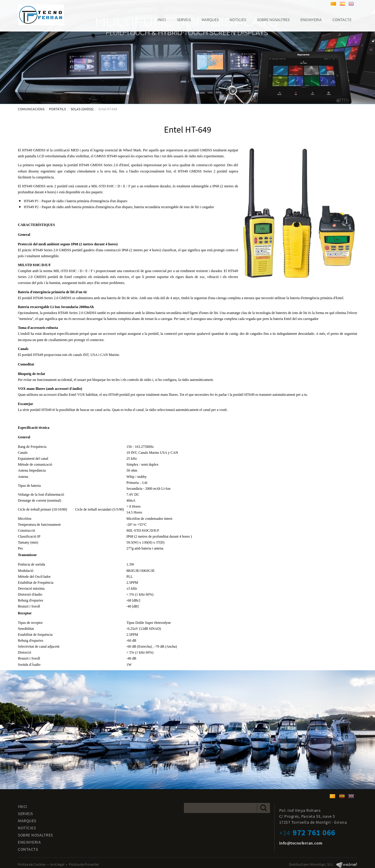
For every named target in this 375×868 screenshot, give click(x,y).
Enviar (264, 808)
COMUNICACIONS (31, 109)
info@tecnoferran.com (301, 843)
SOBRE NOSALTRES (35, 835)
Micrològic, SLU (322, 864)
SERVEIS (25, 814)
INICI (23, 806)
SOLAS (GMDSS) (82, 109)
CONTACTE (28, 849)
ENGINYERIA (29, 842)
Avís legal (57, 864)
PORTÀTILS (57, 109)
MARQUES (27, 821)
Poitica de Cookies (32, 864)
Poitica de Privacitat (84, 864)
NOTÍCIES (27, 828)
